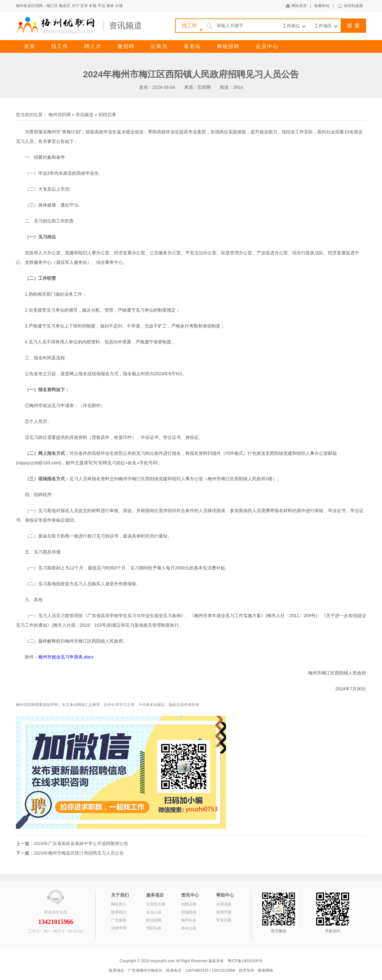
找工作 (60, 46)
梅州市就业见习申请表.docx (66, 657)
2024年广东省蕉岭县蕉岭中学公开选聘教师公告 (81, 843)
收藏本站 (322, 6)
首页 (30, 46)
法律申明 (119, 928)
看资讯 (192, 46)
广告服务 (119, 920)
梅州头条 (189, 920)
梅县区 (65, 6)
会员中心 (267, 46)
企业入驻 (154, 912)
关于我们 (120, 895)
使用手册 (224, 912)
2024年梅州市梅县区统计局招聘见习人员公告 (79, 853)
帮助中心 (225, 895)
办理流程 (224, 904)
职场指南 (189, 912)
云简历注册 (156, 904)
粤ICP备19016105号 (245, 961)
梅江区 (52, 6)
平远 (102, 6)
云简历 (159, 46)
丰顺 (93, 6)
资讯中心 (190, 895)
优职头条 (154, 928)
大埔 (119, 6)
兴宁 (75, 6)
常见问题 (224, 920)
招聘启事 (107, 115)
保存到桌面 (353, 6)
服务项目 (155, 895)
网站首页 (299, 6)
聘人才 (93, 46)
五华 (84, 6)
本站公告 (189, 928)
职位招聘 (154, 920)
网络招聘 (228, 46)
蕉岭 (110, 6)
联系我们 (119, 912)
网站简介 (119, 904)
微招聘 (126, 46)
